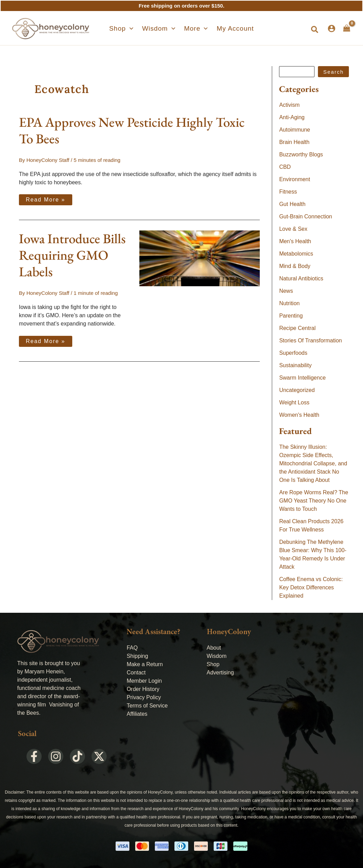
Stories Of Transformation (310, 340)
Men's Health (295, 241)
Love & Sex (293, 229)
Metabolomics (296, 254)
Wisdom (217, 656)
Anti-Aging (292, 117)
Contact (136, 673)
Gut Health (292, 204)
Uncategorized (297, 390)
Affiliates (137, 714)
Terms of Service (147, 706)
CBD (285, 167)
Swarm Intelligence (302, 378)
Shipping (137, 656)
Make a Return (145, 664)
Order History (143, 689)
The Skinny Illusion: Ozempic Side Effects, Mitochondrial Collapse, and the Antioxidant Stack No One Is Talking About (313, 463)
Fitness (288, 192)
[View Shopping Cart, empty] (347, 28)
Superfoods (293, 353)
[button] (126, 29)
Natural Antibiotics (301, 278)
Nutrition (289, 303)
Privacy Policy (144, 697)
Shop (213, 664)
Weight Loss (294, 402)
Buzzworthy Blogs (301, 154)
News (286, 291)
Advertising (220, 673)
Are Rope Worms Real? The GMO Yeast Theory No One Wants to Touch (313, 501)
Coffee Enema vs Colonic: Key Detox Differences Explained (311, 587)
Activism (289, 105)
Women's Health (299, 415)
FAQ (132, 648)
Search (333, 72)
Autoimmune (295, 130)
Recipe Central (297, 328)
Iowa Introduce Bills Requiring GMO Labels (72, 255)
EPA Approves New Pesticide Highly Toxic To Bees (132, 130)
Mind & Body (295, 266)
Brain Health (294, 142)
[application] (135, 29)
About (214, 648)
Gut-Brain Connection (306, 216)
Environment (295, 179)
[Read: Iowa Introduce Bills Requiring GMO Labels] (200, 258)
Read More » (45, 198)
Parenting (291, 316)
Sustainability (295, 365)
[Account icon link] (332, 28)
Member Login (144, 681)
